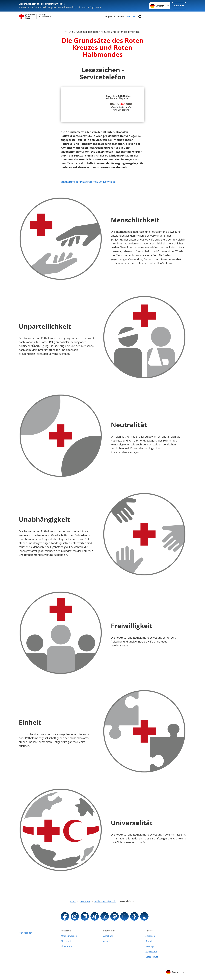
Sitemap (150, 946)
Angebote (110, 17)
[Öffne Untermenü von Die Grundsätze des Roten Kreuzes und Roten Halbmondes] (102, 25)
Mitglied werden (69, 936)
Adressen (150, 936)
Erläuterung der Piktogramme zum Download (88, 182)
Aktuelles (108, 941)
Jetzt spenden (26, 933)
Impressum (151, 952)
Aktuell (121, 17)
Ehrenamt (66, 941)
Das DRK (131, 17)
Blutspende (67, 946)
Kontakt (149, 941)
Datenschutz (152, 957)
